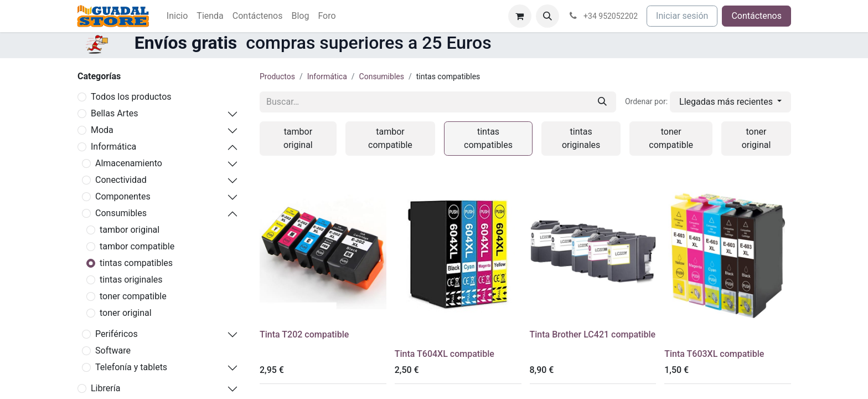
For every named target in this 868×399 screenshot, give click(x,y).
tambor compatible (137, 246)
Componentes (123, 196)
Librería (105, 388)
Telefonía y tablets (131, 367)
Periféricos (117, 334)
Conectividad (121, 180)
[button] (547, 16)
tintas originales (131, 280)
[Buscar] (602, 102)
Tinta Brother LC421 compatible (593, 334)
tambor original (130, 230)
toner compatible (133, 296)
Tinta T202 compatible (304, 334)
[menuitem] (177, 16)
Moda (102, 130)
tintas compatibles (136, 263)
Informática (113, 147)
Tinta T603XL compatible (714, 354)
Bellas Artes (114, 113)
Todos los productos (131, 97)
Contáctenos (756, 16)
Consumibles (121, 213)
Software (113, 351)
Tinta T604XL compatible (445, 354)
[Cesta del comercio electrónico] (520, 16)
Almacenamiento (129, 163)
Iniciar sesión (682, 16)
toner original (126, 313)
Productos (277, 76)
